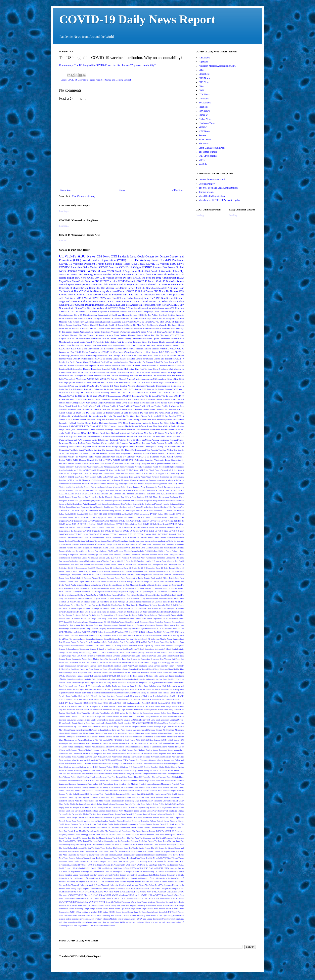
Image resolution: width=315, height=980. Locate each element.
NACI (111, 740)
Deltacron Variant (91, 578)
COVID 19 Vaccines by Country (120, 517)
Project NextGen (177, 791)
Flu (166, 275)
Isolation (152, 686)
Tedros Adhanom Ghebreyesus (143, 446)
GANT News (99, 646)
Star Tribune (151, 821)
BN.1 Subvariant (149, 494)
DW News (169, 267)
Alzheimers (100, 335)
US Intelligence (116, 872)
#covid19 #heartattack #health (147, 467)
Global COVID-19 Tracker (102, 652)
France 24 (204, 115)
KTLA (67, 706)
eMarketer (113, 919)
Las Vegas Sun (99, 716)
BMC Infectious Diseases (132, 494)
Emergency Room (147, 622)
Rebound (160, 797)
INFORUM (111, 676)
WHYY (109, 460)
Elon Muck (135, 622)
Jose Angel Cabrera (114, 696)
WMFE (108, 895)
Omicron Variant (77, 271)
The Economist (107, 349)
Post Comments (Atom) (84, 196)
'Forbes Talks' (84, 470)
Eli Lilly (107, 622)
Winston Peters (102, 909)
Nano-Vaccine (86, 747)
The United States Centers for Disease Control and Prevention (118, 851)
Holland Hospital (76, 423)
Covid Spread (161, 403)
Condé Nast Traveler (112, 555)
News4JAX (139, 754)
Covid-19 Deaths (164, 281)
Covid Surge (121, 288)
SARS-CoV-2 (77, 349)
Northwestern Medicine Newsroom (145, 757)
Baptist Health (71, 497)
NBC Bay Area (131, 295)
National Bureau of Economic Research (152, 747)
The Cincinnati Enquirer (144, 835)
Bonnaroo (165, 501)
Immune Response (79, 679)
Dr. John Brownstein (130, 413)
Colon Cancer (166, 551)
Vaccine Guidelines (102, 332)
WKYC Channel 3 (85, 895)
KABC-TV (74, 426)
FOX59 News (122, 635)
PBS (144, 372)
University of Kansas (84, 878)
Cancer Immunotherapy (174, 538)
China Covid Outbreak (83, 281)
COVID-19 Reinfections (84, 359)
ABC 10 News (107, 382)
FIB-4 (89, 632)
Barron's (81, 497)
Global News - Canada (130, 365)
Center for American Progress (156, 541)
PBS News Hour (176, 288)
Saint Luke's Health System (134, 807)
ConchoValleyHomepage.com (91, 555)
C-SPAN (62, 511)
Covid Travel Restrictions (71, 406)
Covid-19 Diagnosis (154, 565)
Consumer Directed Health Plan (154, 555)
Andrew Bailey (144, 484)
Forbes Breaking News (138, 298)
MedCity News (98, 430)
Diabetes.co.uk (72, 581)
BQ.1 (158, 494)
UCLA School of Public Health (84, 868)
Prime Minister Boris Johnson (156, 328)
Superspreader (133, 824)
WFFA (82, 892)
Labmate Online (160, 713)
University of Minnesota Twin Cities (77, 288)
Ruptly (62, 807)
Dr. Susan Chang (122, 615)
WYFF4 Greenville (106, 902)
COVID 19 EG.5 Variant (78, 517)
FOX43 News (111, 635)
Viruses (98, 457)
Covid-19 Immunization (78, 568)
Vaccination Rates (112, 882)
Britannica (174, 504)
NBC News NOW (75, 372)
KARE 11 (174, 696)
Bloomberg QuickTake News (72, 355)
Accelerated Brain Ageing (129, 477)
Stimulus (101, 446)
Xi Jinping (117, 912)
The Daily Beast (76, 450)
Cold (147, 551)
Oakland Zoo (134, 760)
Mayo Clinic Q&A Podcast (71, 430)
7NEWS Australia (92, 382)
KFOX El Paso (105, 700)
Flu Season (153, 342)
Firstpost (67, 642)
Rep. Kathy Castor (87, 801)
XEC (138, 332)
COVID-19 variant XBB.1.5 (148, 534)
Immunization (135, 423)
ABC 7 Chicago (91, 474)
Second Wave (152, 811)
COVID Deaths (162, 392)
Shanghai (139, 814)
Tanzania (93, 828)
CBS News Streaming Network (109, 511)
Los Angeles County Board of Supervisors (78, 723)
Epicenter (167, 622)
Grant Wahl (152, 656)
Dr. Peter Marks (100, 612)
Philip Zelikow (178, 777)
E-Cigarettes (156, 619)
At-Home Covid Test (74, 491)
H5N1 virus (69, 662)
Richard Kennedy (146, 801)
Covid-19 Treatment (101, 409)
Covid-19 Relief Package (166, 568)
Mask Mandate (160, 288)
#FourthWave (86, 467)
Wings (93, 909)
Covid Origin (79, 342)
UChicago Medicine (104, 868)
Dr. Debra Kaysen (110, 595)
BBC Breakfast (102, 494)
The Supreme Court (121, 848)
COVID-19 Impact (77, 311)
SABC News (65, 349)
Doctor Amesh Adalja (68, 585)
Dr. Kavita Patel (162, 413)
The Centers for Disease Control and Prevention (115, 835)
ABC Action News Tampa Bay (111, 474)
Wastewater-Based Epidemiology (169, 460)
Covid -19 (114, 561)
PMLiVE (63, 774)
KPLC (168, 703)
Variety (142, 885)
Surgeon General (146, 824)
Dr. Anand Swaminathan (81, 588)
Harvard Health (96, 666)
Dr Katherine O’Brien (99, 585)
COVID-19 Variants (102, 298)
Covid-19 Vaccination (162, 271)
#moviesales (64, 470)
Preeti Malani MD (95, 784)
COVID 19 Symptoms (97, 517)
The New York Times (69, 291)
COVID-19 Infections (131, 396)
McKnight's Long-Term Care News (111, 730)
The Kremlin (152, 450)
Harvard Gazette (83, 666)
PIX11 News (104, 440)
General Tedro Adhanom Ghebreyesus (169, 646)
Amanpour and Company (147, 480)
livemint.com (174, 919)
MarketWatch (87, 726)
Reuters (157, 267)
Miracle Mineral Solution (102, 737)
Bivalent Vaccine (127, 386)
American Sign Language (117, 484)
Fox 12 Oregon (126, 642)
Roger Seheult (146, 804)
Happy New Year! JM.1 (174, 662)
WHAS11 (126, 892)
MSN (102, 328)
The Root (180, 845)
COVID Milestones (111, 521)
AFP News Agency (88, 477)
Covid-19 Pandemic (172, 260)
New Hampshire (96, 754)
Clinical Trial (169, 399)
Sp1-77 (173, 818)
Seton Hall (130, 814)
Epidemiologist (178, 622)
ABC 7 (81, 474)
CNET (155, 355)
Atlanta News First (91, 491)
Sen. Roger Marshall (101, 814)
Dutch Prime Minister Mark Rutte (137, 619)
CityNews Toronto (154, 399)
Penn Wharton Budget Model (71, 777)
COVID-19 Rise (161, 531)
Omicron (143, 285)
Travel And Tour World (136, 858)
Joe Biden (165, 423)
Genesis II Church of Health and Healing (106, 649)
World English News (144, 909)
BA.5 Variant (85, 298)
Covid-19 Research (117, 325)
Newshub (113, 436)
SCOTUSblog (97, 807)
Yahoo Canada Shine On (131, 912)
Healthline (133, 669)
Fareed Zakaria (86, 639)
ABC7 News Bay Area (174, 474)
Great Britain (178, 656)
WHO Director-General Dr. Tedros (89, 460)
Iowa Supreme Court (126, 686)
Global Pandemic (148, 365)
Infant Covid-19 (169, 679)
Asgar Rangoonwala (149, 487)
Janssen (155, 423)
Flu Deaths (81, 642)
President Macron (146, 784)
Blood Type (78, 501)
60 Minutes (78, 382)
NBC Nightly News (117, 345)
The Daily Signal (71, 838)
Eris (86, 365)
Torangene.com (206, 192)
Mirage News (119, 737)
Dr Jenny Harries (83, 585)
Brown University (96, 507)
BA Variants (80, 386)
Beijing (147, 335)
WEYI (76, 892)
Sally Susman (151, 807)
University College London (115, 875)
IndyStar (159, 679)
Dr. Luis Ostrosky (92, 605)
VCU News (90, 882)
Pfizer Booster (128, 777)
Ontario (174, 767)
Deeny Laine (64, 578)
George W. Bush (138, 649)
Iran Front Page (142, 686)
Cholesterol (135, 548)
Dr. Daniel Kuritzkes (176, 592)
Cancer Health (159, 538)
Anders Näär (132, 484)
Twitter (126, 861)
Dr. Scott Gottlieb (167, 315)
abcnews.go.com (143, 915)
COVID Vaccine (109, 267)
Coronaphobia (64, 558)
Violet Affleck (64, 889)
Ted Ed (118, 828)
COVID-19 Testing (104, 359)
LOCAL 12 (110, 305)
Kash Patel (71, 710)
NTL (61, 747)
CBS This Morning (105, 288)
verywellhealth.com (86, 925)
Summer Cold (100, 376)
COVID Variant (109, 339)
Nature (140, 433)
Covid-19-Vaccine (154, 571)
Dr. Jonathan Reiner (88, 602)
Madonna (159, 723)
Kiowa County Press (96, 713)
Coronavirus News (138, 558)
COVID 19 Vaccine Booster (108, 278)
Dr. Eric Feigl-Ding (173, 595)
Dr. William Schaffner (74, 365)
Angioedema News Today (167, 484)
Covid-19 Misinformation (85, 315)
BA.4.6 (93, 494)
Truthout (83, 861)
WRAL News (64, 899)
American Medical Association (156, 308)
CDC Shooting (78, 514)
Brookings (85, 507)
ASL (116, 477)
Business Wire (167, 507)
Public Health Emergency (115, 794)
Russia (66, 376)
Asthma (170, 487)
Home (122, 190)
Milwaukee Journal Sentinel (146, 733)
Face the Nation (153, 635)
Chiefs (139, 544)
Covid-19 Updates (134, 409)
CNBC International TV (143, 514)
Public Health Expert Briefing (137, 794)
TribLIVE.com (172, 858)
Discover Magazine (144, 581)
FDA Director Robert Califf (76, 632)
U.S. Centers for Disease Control (166, 861)
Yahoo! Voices (135, 379)
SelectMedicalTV (85, 814)
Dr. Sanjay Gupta (176, 325)
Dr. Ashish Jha (165, 301)
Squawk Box (96, 821)
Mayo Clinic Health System (173, 726)
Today (127, 264)
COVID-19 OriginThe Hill (93, 531)
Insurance (159, 683)
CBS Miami (126, 355)
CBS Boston (136, 389)
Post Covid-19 (132, 318)
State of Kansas (163, 821)
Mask (99, 345)
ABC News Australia (133, 474)
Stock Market (102, 824)
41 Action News (176, 470)
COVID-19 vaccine (70, 267)
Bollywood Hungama (152, 501)
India (136, 285)
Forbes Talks (102, 642)
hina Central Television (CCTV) (155, 919)
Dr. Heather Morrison (84, 598)
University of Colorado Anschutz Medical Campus (146, 875)
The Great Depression (164, 838)
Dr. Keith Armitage (118, 602)
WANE (142, 889)
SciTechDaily (145, 318)
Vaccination (81, 379)
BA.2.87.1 (86, 494)
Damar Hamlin (120, 575)
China (148, 275)
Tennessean (125, 828)
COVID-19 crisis (166, 396)
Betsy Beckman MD (140, 497)
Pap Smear (162, 774)
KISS (182, 700)
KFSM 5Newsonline (120, 700)
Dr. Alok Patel (140, 325)
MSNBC (147, 267)
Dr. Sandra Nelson (176, 612)
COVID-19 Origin (130, 267)
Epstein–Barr (64, 625)
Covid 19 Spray (124, 561)
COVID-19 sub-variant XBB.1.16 (123, 534)
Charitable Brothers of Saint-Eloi (92, 544)
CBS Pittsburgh (128, 511)
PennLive (86, 777)
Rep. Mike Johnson (102, 801)
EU (71, 622)
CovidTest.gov (65, 575)
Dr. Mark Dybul (169, 605)
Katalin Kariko (82, 710)
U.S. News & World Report (170, 285)
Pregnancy (165, 440)
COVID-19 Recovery (114, 531)
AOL (62, 298)
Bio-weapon (164, 497)
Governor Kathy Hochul (137, 656)
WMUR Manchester (120, 895)
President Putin (178, 784)
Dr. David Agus (84, 595)
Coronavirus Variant (169, 339)
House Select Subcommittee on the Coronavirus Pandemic (125, 673)
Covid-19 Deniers (124, 565)
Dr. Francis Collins (111, 413)
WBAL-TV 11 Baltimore (148, 457)
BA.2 (161, 352)
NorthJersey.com (105, 757)
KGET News (134, 700)
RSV (178, 275)
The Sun (109, 848)
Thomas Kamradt (115, 855)
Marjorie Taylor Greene (173, 426)
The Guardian (89, 308)
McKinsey (93, 730)
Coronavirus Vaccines (101, 561)
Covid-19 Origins (130, 568)
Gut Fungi (176, 659)
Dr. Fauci (128, 278)
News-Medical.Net (141, 271)
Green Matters (94, 659)
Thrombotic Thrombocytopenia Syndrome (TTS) (153, 855)
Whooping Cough (82, 909)
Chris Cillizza (146, 548)
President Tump (177, 440)
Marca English (169, 723)
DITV (95, 575)
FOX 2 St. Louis (164, 632)
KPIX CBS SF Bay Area (155, 703)
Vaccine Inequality (127, 882)
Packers (85, 774)
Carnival (111, 541)
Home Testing (92, 423)
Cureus (129, 325)
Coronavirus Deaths (79, 558)
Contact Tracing (124, 339)
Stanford (120, 821)
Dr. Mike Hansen (115, 585)
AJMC (100, 477)
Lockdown (178, 281)
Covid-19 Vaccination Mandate (115, 362)
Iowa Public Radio (109, 686)
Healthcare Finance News (104, 669)
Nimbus (130, 436)
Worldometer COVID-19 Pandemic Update (220, 200)
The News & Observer (120, 845)
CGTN (110, 514)
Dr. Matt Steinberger (91, 608)
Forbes (171, 275)
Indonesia (147, 423)
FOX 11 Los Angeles (167, 416)
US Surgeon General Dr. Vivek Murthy (139, 872)
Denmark (110, 578)
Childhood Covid (158, 544)
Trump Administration (83, 332)
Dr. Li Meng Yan (77, 605)
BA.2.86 (90, 386)
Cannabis (77, 541)
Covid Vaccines (94, 295)
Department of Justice (134, 578)
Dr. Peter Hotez (109, 342)
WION (111, 271)
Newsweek (129, 328)
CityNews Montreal (116, 551)
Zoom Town (96, 915)
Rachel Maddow (132, 797)
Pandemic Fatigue (142, 774)
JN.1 (158, 298)
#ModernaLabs (97, 467)
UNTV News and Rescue (174, 868)
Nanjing (77, 747)
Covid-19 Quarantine (147, 568)
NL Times (139, 743)
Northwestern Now (168, 757)
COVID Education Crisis (77, 521)
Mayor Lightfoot (82, 730)
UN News (169, 453)
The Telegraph (71, 453)
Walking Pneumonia (122, 902)
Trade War (117, 858)
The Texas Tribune (87, 453)
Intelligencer (168, 683)
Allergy (133, 480)
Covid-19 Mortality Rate (173, 406)
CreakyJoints (76, 575)
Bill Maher (154, 497)
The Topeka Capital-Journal (140, 848)
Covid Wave (88, 406)
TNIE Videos (64, 828)
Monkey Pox (172, 737)
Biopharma (174, 497)
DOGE (100, 575)
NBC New (165, 740)
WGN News (108, 892)
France (162, 642)
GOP (107, 646)
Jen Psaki (138, 690)
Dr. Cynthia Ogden (146, 592)
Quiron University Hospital (94, 797)
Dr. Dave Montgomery (68, 595)
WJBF (133, 892)
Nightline (162, 754)
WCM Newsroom (66, 892)
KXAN (146, 706)
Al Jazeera (125, 480)
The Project (171, 845)
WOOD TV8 (127, 460)
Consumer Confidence (131, 555)
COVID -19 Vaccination (130, 392)
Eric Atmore (75, 625)
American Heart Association (70, 484)
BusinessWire (178, 507)
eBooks (106, 919)
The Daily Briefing (93, 450)
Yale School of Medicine (111, 463)
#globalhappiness (177, 467)
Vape (137, 885)
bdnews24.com (156, 915)
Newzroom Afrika (151, 754)
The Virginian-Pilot (168, 851)
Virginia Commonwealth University (97, 889)
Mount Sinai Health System (162, 430)
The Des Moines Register (102, 838)
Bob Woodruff (125, 501)
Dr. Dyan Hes (79, 413)
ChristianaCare (170, 548)
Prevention (166, 372)
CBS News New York (142, 355)
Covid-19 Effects (131, 406)
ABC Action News (76, 322)
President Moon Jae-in (162, 784)
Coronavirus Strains (67, 561)
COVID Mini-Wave (127, 521)
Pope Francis (150, 780)
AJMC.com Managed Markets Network (77, 335)
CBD (68, 511)
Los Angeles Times (135, 305)
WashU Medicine (148, 902)
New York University (111, 754)
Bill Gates (115, 386)
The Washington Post (150, 295)
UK (177, 318)
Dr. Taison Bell (135, 615)
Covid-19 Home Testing (150, 406)
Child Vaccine (110, 285)
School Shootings (91, 811)
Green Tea (104, 659)
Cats (116, 541)
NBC (116, 740)
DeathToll (167, 575)
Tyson (132, 861)
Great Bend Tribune (165, 656)
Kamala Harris (124, 426)
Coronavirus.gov (207, 184)
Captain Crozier (101, 541)
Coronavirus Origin (95, 403)
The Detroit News (120, 838)
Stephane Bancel (78, 824)
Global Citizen (119, 652)
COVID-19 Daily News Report (137, 19)
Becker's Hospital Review (131, 335)
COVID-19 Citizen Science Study (129, 524)
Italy (169, 686)
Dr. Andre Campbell (99, 588)
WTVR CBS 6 (147, 899)
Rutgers (76, 807)
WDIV (69, 460)
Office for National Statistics (95, 764)
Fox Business (108, 420)
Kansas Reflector (139, 426)
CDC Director (167, 511)
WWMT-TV (64, 902)
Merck (105, 345)
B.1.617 (159, 491)
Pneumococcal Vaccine (120, 780)
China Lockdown (102, 399)
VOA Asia (100, 882)
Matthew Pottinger (154, 726)
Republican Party (118, 801)
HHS (154, 420)
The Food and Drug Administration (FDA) (163, 278)
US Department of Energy (78, 872)
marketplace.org (91, 922)
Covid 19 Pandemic (99, 325)
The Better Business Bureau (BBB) (146, 831)
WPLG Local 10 (135, 895)
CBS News (103, 256)
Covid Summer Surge (164, 311)
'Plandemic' (101, 470)
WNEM (117, 460)
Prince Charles (65, 791)
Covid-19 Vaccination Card (113, 571)
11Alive (147, 352)
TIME (141, 275)
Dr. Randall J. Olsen (115, 612)
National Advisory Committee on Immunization (117, 747)
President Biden (110, 275)
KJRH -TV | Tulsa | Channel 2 (71, 703)
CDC (131, 260)
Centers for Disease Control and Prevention (155, 359)
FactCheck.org (174, 635)
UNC (141, 868)
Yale (61, 915)
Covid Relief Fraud (131, 403)
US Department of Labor (99, 872)
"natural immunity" (67, 467)
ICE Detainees (96, 676)
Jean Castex (129, 690)
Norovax (180, 754)
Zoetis (88, 915)
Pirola (108, 780)
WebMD (63, 463)
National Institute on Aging (96, 750)
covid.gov (98, 919)
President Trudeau (66, 787)
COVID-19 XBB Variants (99, 534)
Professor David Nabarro (96, 791)
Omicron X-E (127, 767)
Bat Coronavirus (92, 497)
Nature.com (96, 285)
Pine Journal (100, 780)
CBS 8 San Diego (78, 511)
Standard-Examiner (109, 821)
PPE (68, 774)
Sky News (204, 144)
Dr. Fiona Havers (94, 413)
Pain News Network (96, 774)
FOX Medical (90, 635)
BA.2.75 (78, 494)
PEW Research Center (88, 440)
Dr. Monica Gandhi (136, 608)
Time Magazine (123, 453)
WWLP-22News (177, 899)
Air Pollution (94, 480)
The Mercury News (83, 845)
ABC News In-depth (171, 332)
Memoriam (179, 730)
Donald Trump (119, 298)
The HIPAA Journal (81, 841)
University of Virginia (76, 882)
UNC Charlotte (150, 868)
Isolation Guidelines (68, 369)
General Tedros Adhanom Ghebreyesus (74, 649)
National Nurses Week (117, 750)
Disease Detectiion (160, 581)
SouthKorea (165, 818)
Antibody (79, 487)
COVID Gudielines (95, 521)
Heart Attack (173, 420)
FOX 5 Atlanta (72, 420)
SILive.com (106, 443)
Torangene (108, 858)
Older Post (177, 190)
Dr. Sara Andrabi (66, 615)
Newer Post (66, 190)
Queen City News (75, 797)
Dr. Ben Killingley (144, 588)
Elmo (127, 622)
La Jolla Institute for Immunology (139, 713)
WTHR (114, 899)
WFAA (173, 349)
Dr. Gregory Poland (151, 362)
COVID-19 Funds (83, 527)
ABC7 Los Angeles (157, 474)
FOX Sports (100, 635)
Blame (70, 501)
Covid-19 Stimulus (84, 409)
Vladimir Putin (108, 457)
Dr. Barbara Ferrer (129, 588)
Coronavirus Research (175, 558)
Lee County (146, 716)
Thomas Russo (128, 855)
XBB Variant (103, 912)
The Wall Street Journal (125, 349)
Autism (155, 352)
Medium (159, 730)
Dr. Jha (174, 598)
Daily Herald (109, 575)
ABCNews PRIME (67, 477)
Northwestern (140, 436)
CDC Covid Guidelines (152, 511)
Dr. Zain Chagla (90, 619)
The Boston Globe (172, 446)
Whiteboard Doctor (67, 909)
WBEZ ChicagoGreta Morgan (167, 889)
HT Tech (100, 662)
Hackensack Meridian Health (120, 662)
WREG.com (75, 899)
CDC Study (89, 514)
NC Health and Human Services (112, 743)
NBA (83, 433)
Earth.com (152, 416)
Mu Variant (79, 740)
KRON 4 (180, 703)
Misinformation (142, 430)
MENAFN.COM (142, 723)
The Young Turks (92, 855)
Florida (74, 642)
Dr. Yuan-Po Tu (77, 619)
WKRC (180, 349)
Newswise (122, 436)
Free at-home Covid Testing (127, 420)
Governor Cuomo (120, 656)
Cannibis (131, 359)
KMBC (86, 703)
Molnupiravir (148, 737)
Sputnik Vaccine (83, 821)
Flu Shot (100, 365)
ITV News (123, 423)
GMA (152, 298)
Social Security (157, 443)
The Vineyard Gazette (151, 851)
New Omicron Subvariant (95, 372)
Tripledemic (67, 332)
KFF (81, 426)
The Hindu (126, 450)
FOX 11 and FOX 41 (133, 632)
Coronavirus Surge (113, 403)
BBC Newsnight (102, 386)
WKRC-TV (72, 895)
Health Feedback (115, 666)
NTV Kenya (68, 747)
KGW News (90, 426)
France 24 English (94, 318)
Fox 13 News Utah (140, 642)
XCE (111, 912)
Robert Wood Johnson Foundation (111, 804)
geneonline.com (164, 463)
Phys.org (155, 440)
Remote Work (73, 801)
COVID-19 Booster (146, 281)
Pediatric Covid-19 (127, 440)
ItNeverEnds (161, 686)
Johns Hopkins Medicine (76, 696)
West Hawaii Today (108, 905)
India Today (92, 679)
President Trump (94, 264)
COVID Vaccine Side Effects (172, 521)
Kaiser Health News (157, 706)
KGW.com (143, 700)
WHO (83, 291)
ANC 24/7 (137, 382)
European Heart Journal (166, 625)
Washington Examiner (143, 460)
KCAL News (66, 700)
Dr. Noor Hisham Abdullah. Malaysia (159, 608)
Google (62, 656)
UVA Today (179, 872)
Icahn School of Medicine (143, 676)
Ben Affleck (126, 497)
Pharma (155, 777)
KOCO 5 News (109, 703)
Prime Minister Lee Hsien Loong (171, 787)
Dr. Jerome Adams (163, 598)
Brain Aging (83, 504)
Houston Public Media (159, 673)
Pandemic (124, 256)
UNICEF (160, 868)
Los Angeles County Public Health (109, 723)
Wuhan (90, 291)
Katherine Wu (107, 710)
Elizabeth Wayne (118, 622)
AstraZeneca (92, 301)
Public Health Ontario (175, 794)
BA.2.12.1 (70, 494)
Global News (205, 119)
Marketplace (98, 726)
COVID (70, 339)
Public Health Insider (158, 794)
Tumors (109, 861)
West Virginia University (135, 905)
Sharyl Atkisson (78, 818)
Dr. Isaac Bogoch (168, 362)
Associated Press (66, 386)
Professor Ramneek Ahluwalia (137, 791)
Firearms (122, 639)
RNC (108, 797)
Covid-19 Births (102, 406)
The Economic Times (111, 450)
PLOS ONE (179, 770)
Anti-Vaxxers (71, 298)
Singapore (146, 443)
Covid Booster (76, 362)
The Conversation (92, 349)
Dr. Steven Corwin (108, 615)
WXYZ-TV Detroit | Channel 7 (114, 379)
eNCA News (205, 103)
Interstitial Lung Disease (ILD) (77, 686)
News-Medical (117, 328)
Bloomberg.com (163, 386)
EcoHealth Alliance (80, 622)
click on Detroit (65, 919)
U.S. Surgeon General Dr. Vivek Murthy (109, 865)
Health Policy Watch (130, 666)
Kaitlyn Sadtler (171, 706)
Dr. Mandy (103, 605)
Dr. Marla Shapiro (75, 608)
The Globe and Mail (147, 838)
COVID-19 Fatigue (176, 524)
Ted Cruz (111, 828)
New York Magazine (68, 436)
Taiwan (86, 828)
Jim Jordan (156, 690)
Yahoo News (146, 332)
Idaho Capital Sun (161, 676)
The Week (180, 851)
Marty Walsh (108, 726)
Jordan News (101, 696)
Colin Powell (154, 551)
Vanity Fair (73, 457)
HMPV (93, 662)
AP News (146, 382)
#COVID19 (106, 352)
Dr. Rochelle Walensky (157, 325)
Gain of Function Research (133, 646)
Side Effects (90, 818)
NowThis (180, 757)
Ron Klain (179, 804)
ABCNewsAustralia (123, 382)
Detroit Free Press (176, 578)
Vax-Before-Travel (152, 885)
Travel (124, 858)
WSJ (97, 379)
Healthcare (75, 669)
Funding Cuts (178, 642)
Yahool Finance (178, 912)
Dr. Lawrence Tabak (159, 602)
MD (133, 723)
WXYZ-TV (94, 902)
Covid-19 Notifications (114, 568)
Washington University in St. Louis (170, 902)
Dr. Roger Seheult (147, 612)
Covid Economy (155, 561)
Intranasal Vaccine (175, 365)
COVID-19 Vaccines (71, 264)
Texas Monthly (80, 831)
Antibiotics (70, 487)
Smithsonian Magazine (111, 818)
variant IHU (73, 925)
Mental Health (65, 733)
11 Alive (110, 470)
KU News (118, 706)
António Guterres (91, 487)
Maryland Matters (139, 726)
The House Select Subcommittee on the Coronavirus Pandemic (114, 841)
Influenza (179, 342)
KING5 (176, 700)
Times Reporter (70, 858)
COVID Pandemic (127, 281)
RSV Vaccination (118, 797)
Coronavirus (125, 275)
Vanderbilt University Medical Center (86, 885)
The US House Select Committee (81, 851)
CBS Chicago (114, 355)
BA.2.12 (62, 494)
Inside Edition (65, 328)
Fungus (62, 646)
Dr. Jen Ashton (151, 315)
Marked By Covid (74, 726)
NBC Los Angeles (153, 740)
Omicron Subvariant (68, 440)
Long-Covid (91, 345)
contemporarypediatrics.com (83, 919)
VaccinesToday (65, 885)
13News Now (172, 379)
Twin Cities (118, 861)
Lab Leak (121, 305)
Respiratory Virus (132, 801)
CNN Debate (158, 514)
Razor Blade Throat (147, 797)
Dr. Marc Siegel (129, 605)
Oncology (155, 767)
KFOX (96, 700)
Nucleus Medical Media (86, 760)
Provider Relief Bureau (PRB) (77, 794)
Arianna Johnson (105, 487)
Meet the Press (169, 730)
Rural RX (69, 807)
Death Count (158, 575)
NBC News (177, 264)
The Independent (139, 450)
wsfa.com (111, 925)
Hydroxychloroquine (108, 423)
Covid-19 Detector (139, 565)
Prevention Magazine (68, 443)
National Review (145, 750)
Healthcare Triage (121, 669)
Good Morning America (90, 275)
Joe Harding (175, 690)
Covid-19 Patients (67, 409)
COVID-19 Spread (150, 396)
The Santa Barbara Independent (71, 848)
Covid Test (74, 565)
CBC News (71, 275)
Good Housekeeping (176, 652)
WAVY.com (150, 889)
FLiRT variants (118, 632)
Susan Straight (112, 446)
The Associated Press (162, 376)
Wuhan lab (102, 308)
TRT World (74, 828)
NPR (88, 285)
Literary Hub (145, 720)
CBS (172, 335)
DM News (146, 288)
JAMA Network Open (76, 690)
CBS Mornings (177, 308)
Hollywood (82, 673)
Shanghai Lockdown (84, 376)
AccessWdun (146, 477)
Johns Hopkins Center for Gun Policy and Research (137, 693)
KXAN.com (64, 345)
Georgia (62, 652)
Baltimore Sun (172, 494)
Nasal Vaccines (144, 345)
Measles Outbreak (133, 730)
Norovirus (112, 372)
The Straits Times (98, 848)
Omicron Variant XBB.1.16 (110, 767)
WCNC (163, 457)
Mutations (88, 740)
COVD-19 (114, 392)
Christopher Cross (73, 551)
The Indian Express (146, 841)
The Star (87, 848)
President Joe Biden (110, 784)
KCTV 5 (75, 700)
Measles (87, 430)
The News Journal (136, 845)
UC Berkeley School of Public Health (147, 453)
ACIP (77, 477)
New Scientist (168, 298)
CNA (108, 301)
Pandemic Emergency (126, 774)
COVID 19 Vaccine (158, 264)
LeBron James (135, 716)
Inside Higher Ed (91, 683)
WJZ (138, 892)
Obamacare (144, 760)
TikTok (176, 855)
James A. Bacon (103, 690)
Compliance (73, 555)
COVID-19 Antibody (88, 524)
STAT (72, 376)
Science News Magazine (122, 811)
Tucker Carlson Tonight (96, 861)
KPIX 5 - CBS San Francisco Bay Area (130, 703)
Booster (149, 291)
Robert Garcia (91, 804)
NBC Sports (174, 740)
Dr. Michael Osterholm (78, 416)
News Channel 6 (127, 754)
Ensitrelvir (159, 622)
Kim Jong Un (141, 369)
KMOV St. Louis (96, 703)
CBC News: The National (166, 291)
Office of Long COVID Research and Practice (124, 764)
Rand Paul (168, 345)
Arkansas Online (119, 487)
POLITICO (174, 305)
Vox (137, 889)
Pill (94, 780)
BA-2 (182, 491)
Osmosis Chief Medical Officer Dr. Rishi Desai (102, 770)
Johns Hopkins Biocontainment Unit (101, 693)
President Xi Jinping (100, 787)
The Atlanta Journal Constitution (118, 831)
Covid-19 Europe (169, 565)
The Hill (152, 285)
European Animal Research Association (120, 625)
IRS (131, 676)
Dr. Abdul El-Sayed (146, 585)
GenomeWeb (146, 420)
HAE (76, 662)
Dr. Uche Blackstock (113, 416)
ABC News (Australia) (172, 295)
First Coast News (132, 639)
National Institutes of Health (124, 433)
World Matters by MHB (163, 909)
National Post (132, 750)
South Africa (132, 818)
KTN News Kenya (106, 706)
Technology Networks (129, 376)
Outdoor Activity (129, 770)
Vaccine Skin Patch (176, 882)
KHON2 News (154, 700)
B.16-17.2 (175, 491)
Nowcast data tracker (67, 760)
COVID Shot (158, 322)
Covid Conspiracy (144, 311)
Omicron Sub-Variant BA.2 (129, 372)
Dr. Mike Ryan (122, 608)
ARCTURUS (108, 477)
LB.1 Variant (120, 713)
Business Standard (153, 507)
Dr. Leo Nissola (174, 602)
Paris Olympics (173, 774)
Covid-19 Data (116, 406)
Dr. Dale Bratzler (161, 592)
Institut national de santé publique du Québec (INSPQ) (133, 683)
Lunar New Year (155, 426)
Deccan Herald (178, 575)
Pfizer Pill (138, 777)
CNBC (91, 278)
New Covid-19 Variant (154, 433)
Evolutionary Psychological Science (126, 629)
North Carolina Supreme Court (84, 757)
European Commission (146, 625)
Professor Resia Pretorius (160, 791)
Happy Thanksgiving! (67, 666)
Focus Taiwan (91, 642)
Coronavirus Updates (83, 561)
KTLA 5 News (76, 706)
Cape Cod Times (87, 541)
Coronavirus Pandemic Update (145, 339)
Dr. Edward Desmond (145, 595)
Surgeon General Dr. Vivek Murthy (167, 824)
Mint (171, 369)
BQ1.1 (163, 494)
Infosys (81, 683)
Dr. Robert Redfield (131, 612)
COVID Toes (155, 521)
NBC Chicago (93, 433)
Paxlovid (114, 440)
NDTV (129, 345)
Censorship (140, 541)
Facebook (164, 635)
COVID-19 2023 (75, 396)
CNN (114, 256)
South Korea (170, 443)
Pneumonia (134, 780)
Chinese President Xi (120, 399)
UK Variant (134, 868)
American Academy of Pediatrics (170, 480)
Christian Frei (158, 548)
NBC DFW (140, 740)
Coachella (140, 551)
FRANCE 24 (133, 635)
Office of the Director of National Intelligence (160, 764)
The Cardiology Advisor (85, 835)
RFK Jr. (137, 278)
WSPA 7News (105, 899)
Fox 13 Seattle (153, 642)
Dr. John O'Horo (73, 602)
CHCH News (119, 514)
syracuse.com (156, 922)
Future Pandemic (72, 646)
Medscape (80, 285)
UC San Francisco (171, 865)
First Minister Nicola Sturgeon (168, 639)
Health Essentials (167, 342)
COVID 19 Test (148, 392)
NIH (134, 345)
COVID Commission (153, 517)
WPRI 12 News (148, 895)
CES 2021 (103, 514)
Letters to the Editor (159, 716)
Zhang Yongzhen (142, 463)
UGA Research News (121, 868)
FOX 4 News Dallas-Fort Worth (71, 635)
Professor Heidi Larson (115, 791)
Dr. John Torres (147, 413)
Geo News (127, 649)
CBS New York (91, 511)
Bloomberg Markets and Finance (110, 291)
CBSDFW (138, 511)
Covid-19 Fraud (94, 342)
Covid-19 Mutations (96, 568)
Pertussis (103, 777)
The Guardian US (66, 841)
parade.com (131, 922)
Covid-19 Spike (84, 571)
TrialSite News (152, 858)
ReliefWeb (63, 801)
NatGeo (95, 747)
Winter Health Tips (116, 909)
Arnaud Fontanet (133, 487)
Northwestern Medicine (121, 757)
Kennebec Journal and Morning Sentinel (113, 80)
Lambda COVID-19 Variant (82, 716)
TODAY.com (113, 376)
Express (92, 365)
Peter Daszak (117, 777)
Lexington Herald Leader (86, 720)
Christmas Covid (138, 399)
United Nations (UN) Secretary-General (88, 875)
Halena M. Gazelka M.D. (142, 662)
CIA (126, 514)
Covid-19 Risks (71, 571)
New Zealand (157, 345)
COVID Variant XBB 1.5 (69, 524)
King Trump (82, 713)
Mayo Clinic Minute (67, 730)
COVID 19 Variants (143, 322)
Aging (76, 480)
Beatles (117, 497)
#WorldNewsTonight (133, 352)
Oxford (153, 770)
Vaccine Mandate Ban (144, 882)
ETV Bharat (64, 622)
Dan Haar (130, 575)
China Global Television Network (117, 548)
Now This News (153, 436)
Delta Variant (91, 267)
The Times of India (208, 152)
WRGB (83, 899)
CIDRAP (63, 311)
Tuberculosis (70, 379)
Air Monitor (84, 480)
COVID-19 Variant (136, 291)
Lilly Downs (109, 720)
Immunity (99, 305)
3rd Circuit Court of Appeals (157, 470)
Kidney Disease (173, 710)
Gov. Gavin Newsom (85, 656)
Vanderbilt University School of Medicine (118, 885)
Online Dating (165, 767)
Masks (107, 328)
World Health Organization (88, 352)
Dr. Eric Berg (159, 595)
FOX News (157, 275)
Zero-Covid (129, 463)
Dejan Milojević (77, 578)
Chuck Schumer (101, 551)
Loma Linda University (160, 720)
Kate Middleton (94, 710)
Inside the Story (105, 683)
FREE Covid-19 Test (68, 318)
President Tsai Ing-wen (83, 787)
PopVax (142, 780)
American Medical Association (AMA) (218, 66)
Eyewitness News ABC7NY (152, 629)
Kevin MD (162, 710)
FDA (135, 275)
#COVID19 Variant (117, 308)
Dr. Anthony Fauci (147, 260)
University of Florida (175, 875)
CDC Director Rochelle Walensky (94, 392)
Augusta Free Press (107, 491)
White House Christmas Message (170, 905)
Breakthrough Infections (96, 355)
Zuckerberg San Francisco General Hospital (119, 915)
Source (124, 818)
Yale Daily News (70, 915)
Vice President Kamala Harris (172, 885)
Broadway (76, 507)
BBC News (81, 278)
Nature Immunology (176, 750)
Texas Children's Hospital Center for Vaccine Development (153, 828)
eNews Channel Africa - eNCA (130, 919)
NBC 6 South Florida (127, 740)
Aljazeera (203, 62)
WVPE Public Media (162, 899)
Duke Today (101, 619)
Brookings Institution (84, 389)
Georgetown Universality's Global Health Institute (164, 649)
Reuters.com (178, 345)
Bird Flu (155, 335)
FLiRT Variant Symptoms (102, 632)
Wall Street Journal (75, 301)
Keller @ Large (119, 710)
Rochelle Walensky (132, 804)
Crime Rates (87, 575)
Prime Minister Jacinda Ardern (121, 787)
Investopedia (96, 686)
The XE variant (79, 855)
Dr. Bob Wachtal (174, 588)
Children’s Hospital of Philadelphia (88, 548)
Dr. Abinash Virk (173, 409)
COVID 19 (80, 295)
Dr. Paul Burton (70, 612)
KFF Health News (86, 700)
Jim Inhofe (147, 690)
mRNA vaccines (159, 379)
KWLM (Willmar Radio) (133, 706)
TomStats (99, 858)
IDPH (104, 676)
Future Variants (112, 365)
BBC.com (169, 352)
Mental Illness (77, 733)
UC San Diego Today (154, 865)
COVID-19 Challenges (106, 524)
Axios (102, 301)
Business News (140, 507)
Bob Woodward (137, 501)
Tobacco (79, 858)
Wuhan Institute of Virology (87, 912)
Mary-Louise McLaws (123, 726)
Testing (160, 446)
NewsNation (119, 318)
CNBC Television (109, 281)
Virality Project (76, 889)
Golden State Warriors (159, 652)
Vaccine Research (160, 882)
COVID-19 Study (66, 534)
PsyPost (82, 443)
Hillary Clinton (153, 669)
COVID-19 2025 (90, 396)
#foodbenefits (164, 467)
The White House (66, 855)
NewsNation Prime (100, 436)
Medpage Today (112, 430)
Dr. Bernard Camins (160, 588)
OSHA (125, 760)
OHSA (99, 760)
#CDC (77, 467)
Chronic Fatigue (87, 551)
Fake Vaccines (74, 639)
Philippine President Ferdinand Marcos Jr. (75, 780)
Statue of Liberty (177, 821)
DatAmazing (140, 575)
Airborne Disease (113, 480)
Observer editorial (156, 760)
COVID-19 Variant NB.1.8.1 (126, 301)
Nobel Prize (171, 754)
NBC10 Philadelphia (77, 743)
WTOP (120, 899)
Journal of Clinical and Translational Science (152, 696)
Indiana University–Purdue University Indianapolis (136, 679)
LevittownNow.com (176, 716)
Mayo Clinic (65, 281)
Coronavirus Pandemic (156, 558)
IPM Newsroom (123, 676)
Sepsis (112, 814)
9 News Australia (134, 308)
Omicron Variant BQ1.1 (89, 767)
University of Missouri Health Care (126, 878)
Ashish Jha (162, 487)
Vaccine (92, 271)
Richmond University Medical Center (169, 801)
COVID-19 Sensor (176, 531)
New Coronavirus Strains (78, 754)
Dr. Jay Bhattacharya (148, 598)
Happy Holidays (158, 662)
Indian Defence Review (106, 679)
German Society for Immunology (79, 652)
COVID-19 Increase (122, 527)
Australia (117, 322)
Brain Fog (63, 389)
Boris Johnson (177, 386)
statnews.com (178, 463)
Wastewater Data (127, 332)
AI (183, 332)
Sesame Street (120, 814)
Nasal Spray (105, 433)
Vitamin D (165, 349)
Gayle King (149, 646)
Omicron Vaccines (72, 767)
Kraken (107, 713)
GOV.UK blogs (116, 646)
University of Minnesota (103, 878)
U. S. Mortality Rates (143, 861)
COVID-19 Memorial (140, 527)
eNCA (153, 463)
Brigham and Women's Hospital (157, 504)
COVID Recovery (142, 521)
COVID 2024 (139, 517)
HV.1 (106, 662)
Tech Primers (102, 828)
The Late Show (174, 841)
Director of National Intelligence (123, 581)
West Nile (121, 905)
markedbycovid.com (76, 922)
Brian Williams (126, 504)
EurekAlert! (98, 625)
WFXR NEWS (97, 892)
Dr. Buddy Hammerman (81, 592)
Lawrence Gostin (113, 716)
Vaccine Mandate (143, 349)
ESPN (181, 619)
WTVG (138, 899)
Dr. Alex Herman (161, 585)
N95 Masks (103, 740)
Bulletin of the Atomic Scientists (108, 389)
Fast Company (98, 639)
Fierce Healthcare (111, 639)
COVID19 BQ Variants (112, 538)
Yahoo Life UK (165, 912)
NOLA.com (148, 743)
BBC (97, 281)
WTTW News (129, 899)
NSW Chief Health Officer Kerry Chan (168, 743)
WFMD (88, 892)
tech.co (165, 922)
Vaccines (155, 349)
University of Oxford (149, 878)
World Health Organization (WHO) (104, 260)
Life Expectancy (77, 345)
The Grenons (179, 838)
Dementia (102, 578)
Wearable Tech (65, 905)
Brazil (71, 389)
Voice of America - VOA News (123, 889)
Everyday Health (105, 629)
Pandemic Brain (111, 774)
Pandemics (153, 774)
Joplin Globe (91, 696)
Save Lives (79, 811)
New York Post (84, 436)
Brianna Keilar (139, 504)
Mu (176, 430)
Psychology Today (97, 794)
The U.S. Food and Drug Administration (218, 188)
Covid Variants (149, 301)
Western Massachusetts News (81, 463)
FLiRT (71, 305)
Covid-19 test (134, 288)
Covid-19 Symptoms (112, 295)
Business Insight (127, 507)
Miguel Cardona (128, 733)
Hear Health (142, 669)
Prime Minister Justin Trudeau (145, 787)
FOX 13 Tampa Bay (149, 632)
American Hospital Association (99, 322)
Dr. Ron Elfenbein (161, 612)
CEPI (96, 514)
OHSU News (107, 760)
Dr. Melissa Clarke (107, 608)
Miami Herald (89, 733)
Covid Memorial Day (170, 561)
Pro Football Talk (78, 791)
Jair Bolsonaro (91, 690)
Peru (109, 777)
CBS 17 (126, 389)
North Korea (162, 305)
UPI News (63, 872)
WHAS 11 (118, 892)
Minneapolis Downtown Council (79, 737)
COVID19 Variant (86, 399)
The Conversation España (165, 835)
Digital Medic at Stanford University (94, 581)
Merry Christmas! (127, 430)
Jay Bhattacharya (117, 690)
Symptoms (124, 446)
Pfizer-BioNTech (143, 440)
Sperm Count (71, 821)
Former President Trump (90, 420)
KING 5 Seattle (166, 700)
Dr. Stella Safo (94, 615)
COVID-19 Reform (131, 531)
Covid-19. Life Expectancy (173, 571)
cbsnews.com (178, 915)
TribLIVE (162, 858)
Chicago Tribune (129, 544)
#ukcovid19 (74, 470)
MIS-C (152, 723)
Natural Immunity (160, 750)
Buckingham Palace (112, 507)
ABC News (86, 256)
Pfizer (176, 271)
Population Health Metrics (166, 780)
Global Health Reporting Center (137, 652)
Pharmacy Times (165, 777)
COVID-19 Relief (147, 531)
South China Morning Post (163, 318)
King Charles (71, 713)
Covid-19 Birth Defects (107, 565)
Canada (116, 359)
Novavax (138, 328)
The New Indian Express (101, 845)
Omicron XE (138, 767)
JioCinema (165, 690)
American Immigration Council (94, 484)
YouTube (81, 915)
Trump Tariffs (73, 861)
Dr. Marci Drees (143, 605)
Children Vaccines (66, 548)
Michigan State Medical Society (108, 733)
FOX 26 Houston (124, 342)
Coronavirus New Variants (78, 325)
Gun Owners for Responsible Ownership (143, 659)
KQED (173, 703)
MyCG (96, 740)
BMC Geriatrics (115, 494)
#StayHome (118, 352)
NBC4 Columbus (92, 743)
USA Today (138, 264)
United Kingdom (66, 875)
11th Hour (157, 332)
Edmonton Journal (96, 622)
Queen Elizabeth (93, 443)
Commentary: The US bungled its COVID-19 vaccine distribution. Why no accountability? (107, 65)
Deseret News (149, 409)
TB (182, 824)
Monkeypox (108, 318)
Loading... (64, 211)
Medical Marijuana (148, 730)
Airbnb (103, 480)
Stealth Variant (65, 824)
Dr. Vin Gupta (129, 416)
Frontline (169, 642)
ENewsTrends (173, 619)
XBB (97, 463)
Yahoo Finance (113, 264)
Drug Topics (142, 416)
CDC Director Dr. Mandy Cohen (156, 389)
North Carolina (65, 757)
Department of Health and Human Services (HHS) (121, 315)
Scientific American (120, 443)
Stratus (78, 308)
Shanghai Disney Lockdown (154, 814)
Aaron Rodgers (158, 382)
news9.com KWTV (118, 922)
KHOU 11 (94, 328)
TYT (81, 828)
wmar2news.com (100, 925)
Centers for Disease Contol (212, 180)
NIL (132, 743)
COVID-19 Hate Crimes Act (102, 527)
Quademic (63, 797)
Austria (118, 491)
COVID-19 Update (81, 534)
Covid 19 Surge (125, 285)
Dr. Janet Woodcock (131, 598)
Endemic (180, 315)
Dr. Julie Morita (103, 602)
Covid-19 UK (96, 571)
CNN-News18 (169, 514)
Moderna (102, 271)
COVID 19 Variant (168, 355)
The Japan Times (161, 841)
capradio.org (168, 915)
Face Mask (143, 635)
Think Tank (104, 855)
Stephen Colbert (90, 446)
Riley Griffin (64, 804)
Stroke (111, 824)
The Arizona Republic (95, 831)
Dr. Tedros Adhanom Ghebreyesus (154, 615)
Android (153, 484)
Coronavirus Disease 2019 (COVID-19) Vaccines (109, 558)
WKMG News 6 (146, 892)
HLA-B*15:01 (85, 662)
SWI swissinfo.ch (116, 807)
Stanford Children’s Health (135, 821)
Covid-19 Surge (123, 271)
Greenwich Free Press (117, 659)
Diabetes (62, 581)
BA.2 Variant (128, 322)
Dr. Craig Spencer (131, 592)
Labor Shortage (173, 713)
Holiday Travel (71, 673)
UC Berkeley (131, 865)
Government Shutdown (103, 656)
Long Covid (137, 256)
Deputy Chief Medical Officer (156, 578)
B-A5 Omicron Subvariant (144, 491)
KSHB (62, 706)
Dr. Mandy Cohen (115, 605)
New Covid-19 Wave (174, 433)
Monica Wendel (160, 737)
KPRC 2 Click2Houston (106, 426)
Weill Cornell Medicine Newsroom (85, 905)
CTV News (92, 311)
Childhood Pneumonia (175, 544)
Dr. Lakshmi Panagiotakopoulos (138, 602)
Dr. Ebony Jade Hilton (127, 595)
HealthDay (162, 420)
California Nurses (146, 538)
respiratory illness (143, 922)
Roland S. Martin (160, 804)
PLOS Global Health (165, 770)
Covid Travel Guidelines (88, 565)
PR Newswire (76, 774)
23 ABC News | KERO (136, 470)
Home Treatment (94, 673)
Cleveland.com (130, 551)
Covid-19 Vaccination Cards (136, 571)
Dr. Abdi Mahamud (130, 585)
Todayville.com (89, 858)
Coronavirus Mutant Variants (122, 311)
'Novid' (93, 470)
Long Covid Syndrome (158, 369)
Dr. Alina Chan (175, 585)
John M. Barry (81, 693)
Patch (182, 774)
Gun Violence (166, 659)
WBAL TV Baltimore (126, 457)
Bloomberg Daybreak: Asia (94, 501)
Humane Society (83, 676)
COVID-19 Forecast (67, 527)
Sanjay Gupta (167, 807)
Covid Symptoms (176, 403)
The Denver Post (85, 838)
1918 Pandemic (120, 470)
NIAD (128, 743)
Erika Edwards (87, 625)
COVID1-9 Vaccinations (93, 538)
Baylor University (106, 497)
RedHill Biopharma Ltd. (174, 797)
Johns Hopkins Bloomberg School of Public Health (100, 369)
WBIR (181, 889)
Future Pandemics (86, 646)
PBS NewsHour (153, 372)
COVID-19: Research (168, 534)
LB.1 (113, 713)
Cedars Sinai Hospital (127, 541)
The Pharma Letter (151, 845)
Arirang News (113, 335)
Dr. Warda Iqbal (174, 615)
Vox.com (115, 332)
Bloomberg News (112, 501)
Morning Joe (69, 740)
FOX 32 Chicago (177, 632)
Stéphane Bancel (120, 824)
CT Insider (131, 538)
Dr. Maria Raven (156, 605)
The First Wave (133, 838)
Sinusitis (99, 818)
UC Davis (141, 865)
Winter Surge (130, 909)
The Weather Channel (106, 453)
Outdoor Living (143, 770)
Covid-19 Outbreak (92, 362)
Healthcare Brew (86, 669)
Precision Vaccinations (78, 784)
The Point (163, 845)
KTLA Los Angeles (91, 706)
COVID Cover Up (169, 517)
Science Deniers (105, 811)
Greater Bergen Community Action (73, 659)
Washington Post (67, 352)
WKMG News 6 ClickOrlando (165, 892)
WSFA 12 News (93, 899)
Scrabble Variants (139, 811)
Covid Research (147, 403)
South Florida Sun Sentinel (149, 818)
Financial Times (140, 342)
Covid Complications (139, 561)
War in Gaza (136, 902)
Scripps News (135, 443)
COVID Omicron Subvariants (88, 339)
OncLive (147, 767)
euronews (146, 379)
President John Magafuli (129, 784)
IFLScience (162, 365)
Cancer (123, 359)
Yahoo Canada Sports (150, 912)
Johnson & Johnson (80, 328)
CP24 (124, 538)
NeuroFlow (63, 754)
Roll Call (171, 804)
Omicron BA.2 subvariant (172, 436)
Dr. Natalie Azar (96, 416)
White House (151, 905)
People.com (95, 777)
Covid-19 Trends (118, 409)
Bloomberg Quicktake (146, 386)
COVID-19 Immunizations (109, 396)
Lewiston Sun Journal (67, 720)
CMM (131, 514)
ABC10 (145, 474)
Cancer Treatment (66, 541)
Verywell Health (86, 457)
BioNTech (179, 352)
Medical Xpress (67, 285)
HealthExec (66, 669)
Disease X (160, 409)
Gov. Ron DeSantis (84, 305)
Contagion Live (78, 403)
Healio (105, 666)
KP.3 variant (129, 369)
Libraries (100, 720)
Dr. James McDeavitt (115, 598)
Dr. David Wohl (97, 595)
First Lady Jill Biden (147, 639)
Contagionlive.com (176, 555)
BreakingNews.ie (95, 504)
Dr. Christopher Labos (99, 592)
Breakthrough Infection (111, 504)
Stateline (78, 446)
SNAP (106, 807)
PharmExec (147, 777)
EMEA (164, 619)
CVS (137, 538)
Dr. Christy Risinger (116, 592)
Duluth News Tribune (115, 619)
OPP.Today (118, 760)
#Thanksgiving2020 (112, 467)
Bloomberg (165, 335)
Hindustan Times (166, 669)
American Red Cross (174, 382)
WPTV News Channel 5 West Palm (169, 895)
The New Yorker (166, 450)
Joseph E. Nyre (128, 696)
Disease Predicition (176, 581)
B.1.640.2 (166, 491)
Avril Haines (126, 491)
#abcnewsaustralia (127, 467)
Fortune (82, 318)
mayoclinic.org (103, 922)
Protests (62, 794)
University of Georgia (67, 878)
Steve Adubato (91, 824)
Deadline (149, 575)
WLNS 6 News (99, 895)
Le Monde (124, 716)
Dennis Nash (120, 578)
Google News (71, 656)
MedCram (150, 305)
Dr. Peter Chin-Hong (85, 612)
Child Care (146, 544)
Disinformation (135, 362)
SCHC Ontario (85, 807)
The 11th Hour (145, 376)
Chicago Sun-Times (114, 544)
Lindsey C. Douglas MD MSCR (127, 720)
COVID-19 (68, 256)
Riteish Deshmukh (77, 804)
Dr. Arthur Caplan (114, 588)
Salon (159, 807)
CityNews (103, 311)
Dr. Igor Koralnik (99, 598)
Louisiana (128, 723)
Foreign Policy (114, 642)
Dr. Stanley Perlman (80, 615)
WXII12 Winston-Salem (79, 902)
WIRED (91, 379)
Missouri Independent (133, 737)
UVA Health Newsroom (164, 872)
